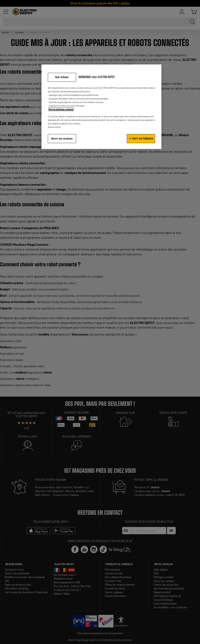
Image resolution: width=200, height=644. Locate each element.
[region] (101, 107)
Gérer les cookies (62, 138)
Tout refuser (62, 77)
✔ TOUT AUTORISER (141, 138)
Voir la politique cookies (61, 109)
